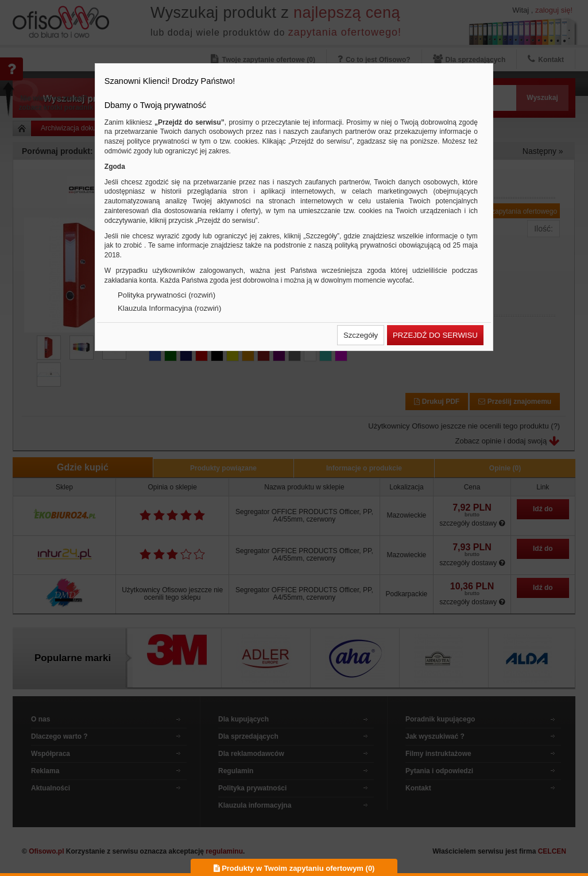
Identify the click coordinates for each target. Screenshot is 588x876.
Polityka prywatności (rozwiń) (167, 295)
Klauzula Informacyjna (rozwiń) (169, 308)
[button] (361, 335)
